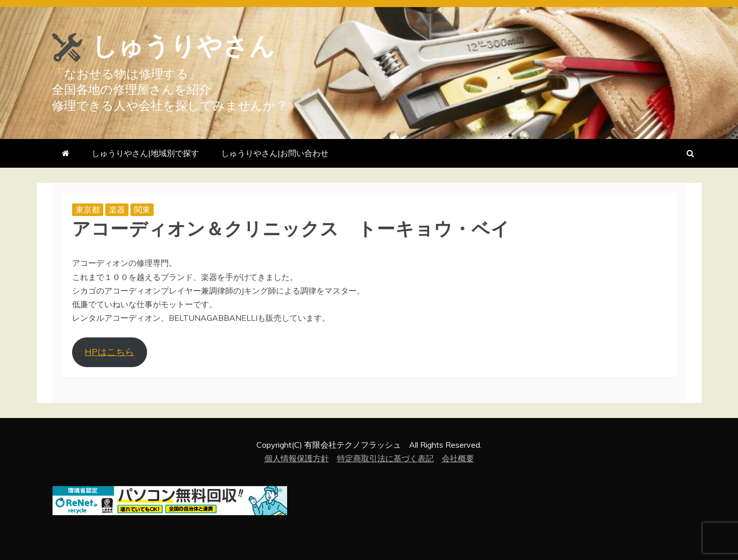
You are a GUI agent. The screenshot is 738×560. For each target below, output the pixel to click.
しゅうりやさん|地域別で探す (145, 153)
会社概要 (458, 458)
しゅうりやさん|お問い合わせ (275, 153)
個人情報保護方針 (297, 458)
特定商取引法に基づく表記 (385, 458)
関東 (142, 209)
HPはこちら (109, 352)
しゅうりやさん (183, 46)
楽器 (117, 209)
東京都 (88, 209)
